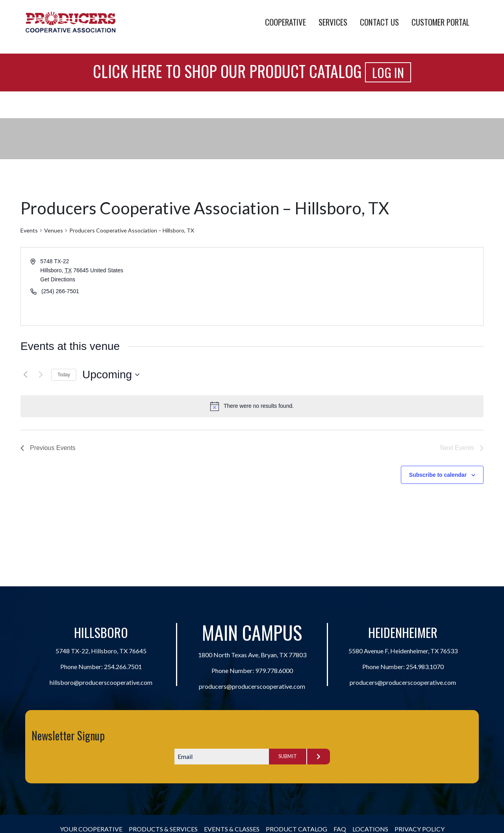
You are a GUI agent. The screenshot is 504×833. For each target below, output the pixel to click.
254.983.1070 (425, 667)
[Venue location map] (367, 286)
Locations (370, 829)
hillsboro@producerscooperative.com (101, 682)
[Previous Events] (25, 375)
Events (29, 230)
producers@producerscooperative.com (252, 686)
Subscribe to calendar (438, 475)
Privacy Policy (420, 829)
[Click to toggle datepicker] (111, 375)
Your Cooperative (91, 829)
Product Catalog (296, 829)
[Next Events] (41, 375)
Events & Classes (232, 829)
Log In (388, 72)
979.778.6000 (274, 670)
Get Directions (58, 279)
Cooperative (285, 22)
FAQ (340, 829)
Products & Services (163, 829)
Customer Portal (440, 22)
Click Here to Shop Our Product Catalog (227, 71)
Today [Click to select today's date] (64, 375)
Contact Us (379, 22)
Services (333, 22)
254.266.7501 (123, 667)
